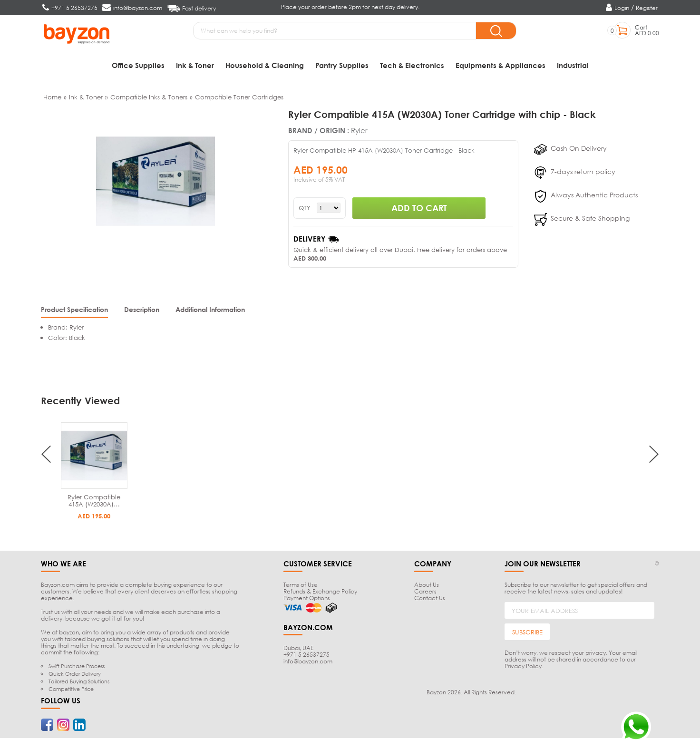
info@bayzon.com (308, 663)
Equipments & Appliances (501, 65)
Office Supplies (138, 65)
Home (52, 98)
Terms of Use (301, 586)
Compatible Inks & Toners (149, 98)
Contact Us (430, 599)
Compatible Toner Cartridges (239, 98)
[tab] (74, 312)
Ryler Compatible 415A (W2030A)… (94, 502)
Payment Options (307, 599)
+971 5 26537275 (306, 656)
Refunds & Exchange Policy (320, 593)
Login (622, 8)
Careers (425, 593)
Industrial (573, 65)
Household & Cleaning (265, 65)
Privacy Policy (523, 667)
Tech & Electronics (412, 65)
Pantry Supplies (342, 65)
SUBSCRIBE (527, 633)
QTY (305, 209)
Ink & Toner (195, 65)
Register (647, 8)
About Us (427, 586)
